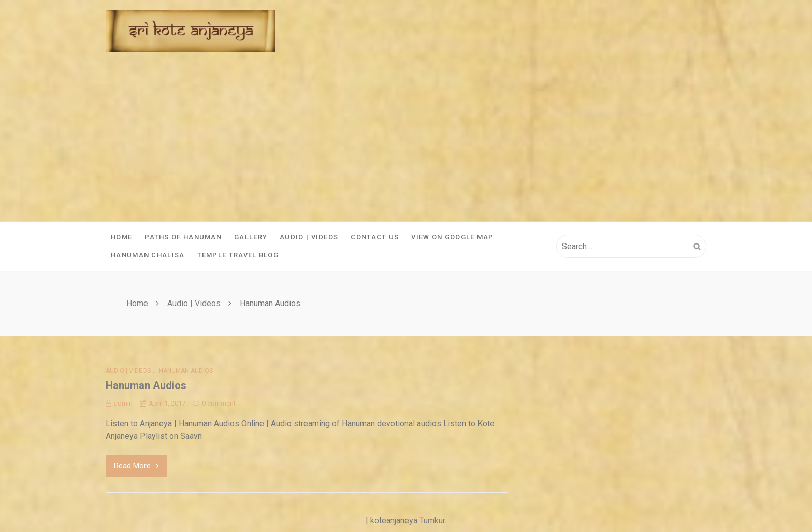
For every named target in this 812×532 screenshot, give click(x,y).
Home (121, 237)
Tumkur (432, 520)
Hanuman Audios (186, 371)
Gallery (251, 237)
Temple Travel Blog (238, 255)
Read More (136, 466)
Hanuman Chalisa (148, 255)
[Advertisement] (406, 144)
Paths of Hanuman (183, 237)
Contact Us (375, 237)
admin (119, 403)
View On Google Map (452, 237)
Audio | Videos (309, 237)
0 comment (214, 403)
